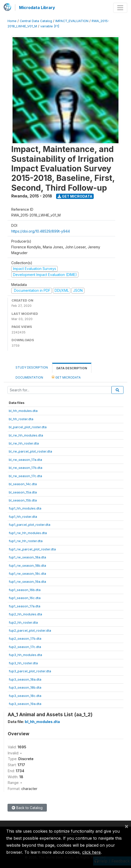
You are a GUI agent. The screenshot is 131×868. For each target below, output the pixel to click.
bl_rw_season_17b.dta (26, 468)
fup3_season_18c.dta (25, 696)
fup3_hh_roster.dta (23, 663)
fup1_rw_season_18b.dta (27, 565)
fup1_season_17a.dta (25, 606)
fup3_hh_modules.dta (25, 655)
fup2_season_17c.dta (25, 647)
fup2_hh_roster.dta (23, 622)
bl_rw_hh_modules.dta (26, 435)
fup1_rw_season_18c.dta (27, 573)
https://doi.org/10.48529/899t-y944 (41, 231)
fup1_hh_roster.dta (23, 517)
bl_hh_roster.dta (21, 419)
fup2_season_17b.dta (25, 638)
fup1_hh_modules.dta (25, 508)
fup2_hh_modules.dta (25, 614)
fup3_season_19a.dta (25, 704)
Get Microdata (75, 196)
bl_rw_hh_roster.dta (24, 443)
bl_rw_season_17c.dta (25, 476)
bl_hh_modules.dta (23, 411)
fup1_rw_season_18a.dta (27, 557)
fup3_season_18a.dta (25, 679)
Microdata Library (37, 8)
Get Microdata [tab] (66, 377)
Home (12, 21)
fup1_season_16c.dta (25, 598)
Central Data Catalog (36, 21)
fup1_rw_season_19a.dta (27, 582)
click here (91, 852)
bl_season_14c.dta (23, 484)
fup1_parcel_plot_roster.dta (30, 525)
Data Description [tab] (72, 368)
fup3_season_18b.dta (25, 687)
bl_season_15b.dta (23, 500)
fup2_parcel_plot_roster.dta (30, 630)
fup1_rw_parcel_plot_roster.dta (32, 549)
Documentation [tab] (29, 377)
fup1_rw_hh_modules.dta (28, 533)
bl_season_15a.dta (23, 492)
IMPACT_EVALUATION (72, 21)
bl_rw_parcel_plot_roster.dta (30, 451)
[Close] (126, 826)
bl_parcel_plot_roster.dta (28, 427)
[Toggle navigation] (120, 8)
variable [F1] (50, 26)
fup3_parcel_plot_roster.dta (30, 671)
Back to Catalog (27, 808)
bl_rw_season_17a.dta (25, 460)
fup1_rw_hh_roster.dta (26, 541)
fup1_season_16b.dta (25, 590)
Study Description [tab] (32, 367)
